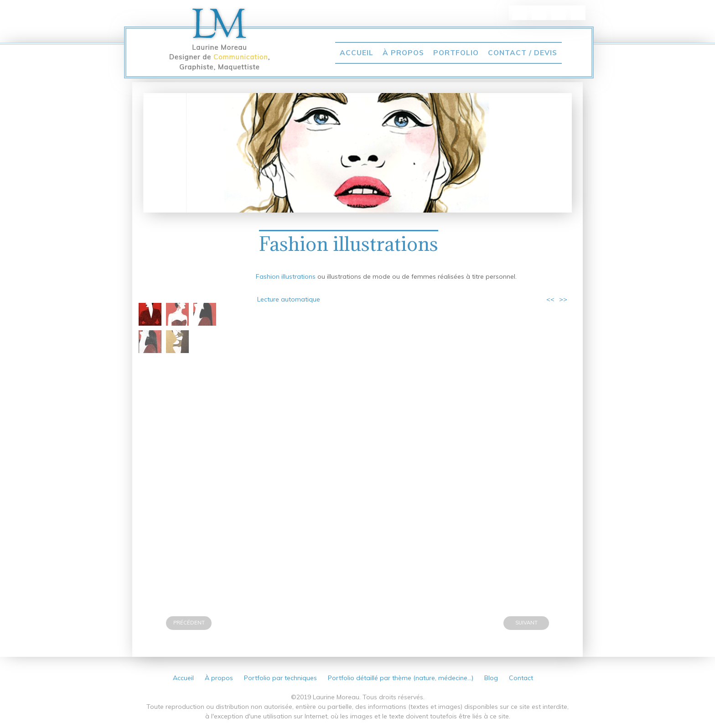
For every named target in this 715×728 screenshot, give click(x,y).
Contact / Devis (523, 52)
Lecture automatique (289, 299)
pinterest (539, 13)
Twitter (559, 13)
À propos (403, 52)
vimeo (578, 13)
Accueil (357, 52)
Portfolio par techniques (280, 678)
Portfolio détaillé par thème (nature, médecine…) (401, 678)
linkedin (519, 13)
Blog (491, 678)
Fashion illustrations (349, 244)
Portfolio (456, 52)
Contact (521, 678)
